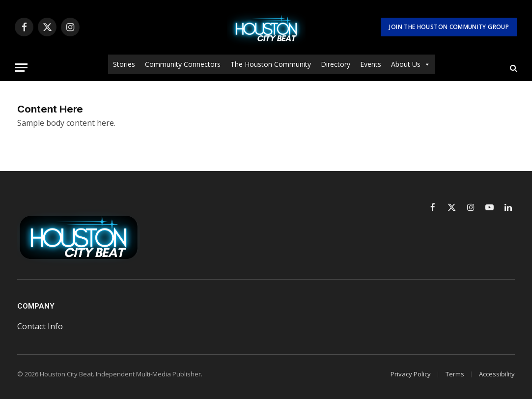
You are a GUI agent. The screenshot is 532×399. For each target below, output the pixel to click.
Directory (336, 64)
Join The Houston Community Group (449, 27)
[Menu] (21, 68)
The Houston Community (271, 64)
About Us (411, 64)
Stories (124, 64)
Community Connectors (183, 64)
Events (371, 64)
